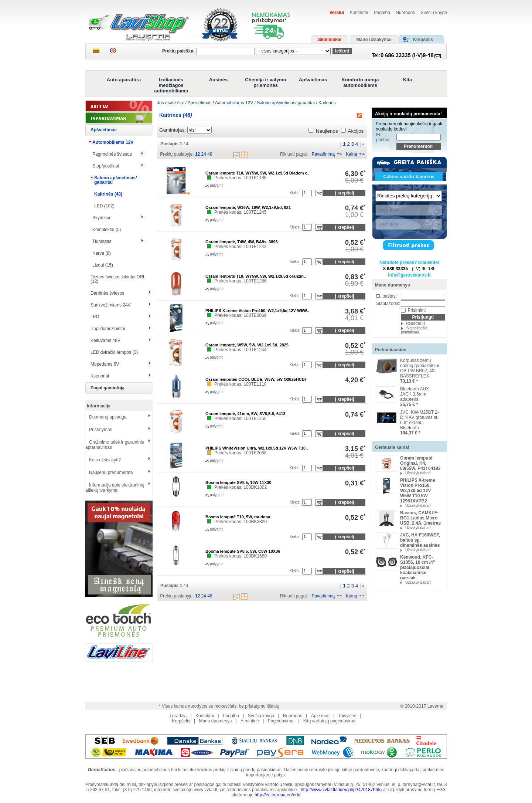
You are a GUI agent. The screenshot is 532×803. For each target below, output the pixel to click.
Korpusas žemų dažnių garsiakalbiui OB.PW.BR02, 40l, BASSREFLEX (420, 368)
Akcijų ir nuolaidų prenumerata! (408, 114)
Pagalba (382, 13)
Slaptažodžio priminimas (414, 330)
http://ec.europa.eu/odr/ (277, 795)
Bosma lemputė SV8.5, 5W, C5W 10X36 (243, 551)
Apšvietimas (313, 80)
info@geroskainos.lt (409, 275)
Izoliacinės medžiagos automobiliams (171, 85)
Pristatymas (101, 430)
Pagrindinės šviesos (112, 154)
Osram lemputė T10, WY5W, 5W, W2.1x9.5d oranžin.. (256, 276)
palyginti (211, 185)
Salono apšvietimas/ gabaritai (115, 180)
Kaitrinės (327, 103)
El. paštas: (383, 137)
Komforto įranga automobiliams (360, 82)
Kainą (352, 154)
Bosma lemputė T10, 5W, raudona (238, 517)
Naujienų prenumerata (111, 472)
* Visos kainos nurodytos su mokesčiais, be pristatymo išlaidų (219, 706)
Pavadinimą (323, 154)
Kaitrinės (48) (108, 194)
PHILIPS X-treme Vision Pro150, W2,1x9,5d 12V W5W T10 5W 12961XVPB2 (418, 491)
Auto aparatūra (124, 80)
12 (197, 154)
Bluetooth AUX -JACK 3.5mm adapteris (416, 394)
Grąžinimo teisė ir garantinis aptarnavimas (115, 445)
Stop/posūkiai (106, 166)
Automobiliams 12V (113, 142)
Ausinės (219, 80)
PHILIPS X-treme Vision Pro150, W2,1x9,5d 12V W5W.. (257, 311)
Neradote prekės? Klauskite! (409, 262)
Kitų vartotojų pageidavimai (330, 721)
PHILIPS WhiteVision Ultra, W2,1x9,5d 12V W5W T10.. (257, 448)
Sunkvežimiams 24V (111, 305)
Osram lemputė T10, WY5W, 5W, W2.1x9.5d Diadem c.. (258, 173)
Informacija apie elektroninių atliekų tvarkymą (115, 488)
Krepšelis (181, 721)
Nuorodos (405, 13)
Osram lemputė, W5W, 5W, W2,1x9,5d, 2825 (247, 345)
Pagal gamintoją (108, 388)
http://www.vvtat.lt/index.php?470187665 (340, 790)
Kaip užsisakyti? (105, 460)
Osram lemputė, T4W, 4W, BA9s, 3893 (242, 242)
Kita (408, 80)
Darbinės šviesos (107, 293)
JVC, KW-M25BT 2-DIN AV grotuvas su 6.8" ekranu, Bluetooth (420, 420)
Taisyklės (347, 716)
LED (95, 317)
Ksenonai (100, 376)
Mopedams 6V (105, 364)
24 (204, 154)
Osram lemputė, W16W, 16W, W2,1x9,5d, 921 (248, 207)
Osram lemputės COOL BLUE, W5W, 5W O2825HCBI (256, 379)
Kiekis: (295, 193)
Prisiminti (417, 310)
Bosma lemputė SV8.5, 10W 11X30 (238, 482)
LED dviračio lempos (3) (114, 352)
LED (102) (104, 206)
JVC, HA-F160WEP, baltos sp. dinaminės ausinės (420, 540)
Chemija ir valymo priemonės (265, 82)
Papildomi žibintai (108, 329)
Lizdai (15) (103, 265)
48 (210, 154)
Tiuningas (102, 241)
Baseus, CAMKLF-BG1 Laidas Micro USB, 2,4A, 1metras (420, 518)
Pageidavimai (281, 721)
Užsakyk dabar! (418, 473)
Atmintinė (250, 721)
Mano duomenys (393, 285)
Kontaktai (359, 13)
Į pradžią (178, 716)
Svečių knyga (434, 13)
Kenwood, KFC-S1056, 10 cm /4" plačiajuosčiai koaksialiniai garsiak (417, 567)
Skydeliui (101, 218)
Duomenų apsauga (108, 417)
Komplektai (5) (107, 230)
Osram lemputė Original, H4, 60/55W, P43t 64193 (420, 463)
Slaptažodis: (388, 304)
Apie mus (320, 716)
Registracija (416, 323)
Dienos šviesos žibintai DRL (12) (118, 279)
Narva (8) (102, 253)
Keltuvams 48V (105, 340)
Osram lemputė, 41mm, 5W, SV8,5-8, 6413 (245, 414)
